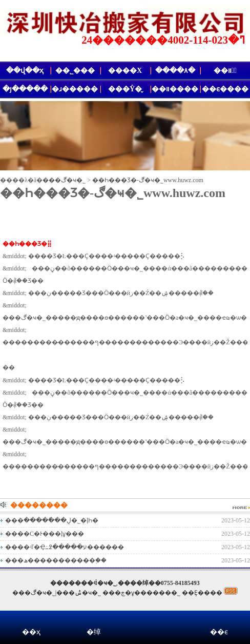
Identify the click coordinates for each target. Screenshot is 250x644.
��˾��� (75, 71)
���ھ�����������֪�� (56, 560)
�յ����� (25, 89)
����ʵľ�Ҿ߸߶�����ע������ (65, 547)
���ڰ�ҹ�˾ (64, 180)
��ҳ (31, 632)
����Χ (125, 71)
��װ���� (175, 89)
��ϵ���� (225, 89)
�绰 (94, 632)
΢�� (156, 625)
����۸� (175, 71)
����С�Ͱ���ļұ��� (45, 534)
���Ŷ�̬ (125, 89)
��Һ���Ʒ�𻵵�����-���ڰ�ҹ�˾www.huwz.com (148, 180)
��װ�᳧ (225, 71)
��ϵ (219, 632)
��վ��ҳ (25, 71)
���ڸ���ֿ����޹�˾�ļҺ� (52, 520)
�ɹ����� (75, 89)
